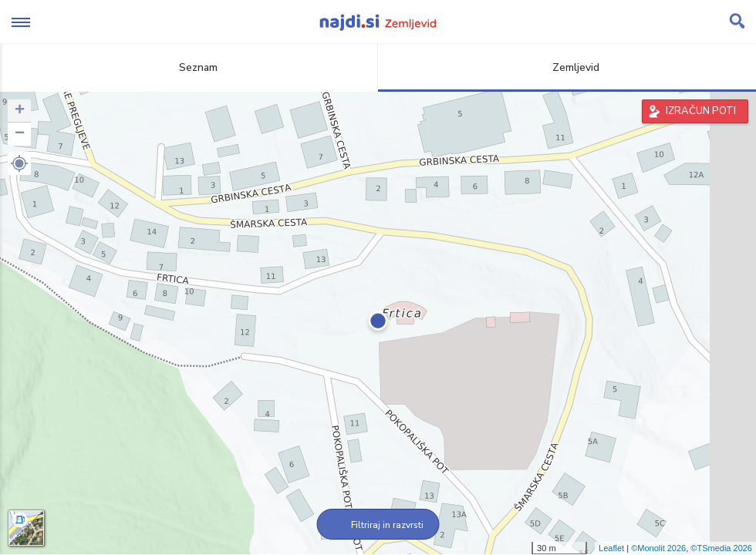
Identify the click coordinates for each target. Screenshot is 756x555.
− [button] (20, 134)
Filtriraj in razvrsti (378, 525)
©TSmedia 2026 (721, 548)
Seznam (189, 67)
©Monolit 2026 (658, 548)
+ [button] (20, 111)
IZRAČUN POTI (701, 111)
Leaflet (611, 548)
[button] (19, 163)
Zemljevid (567, 67)
